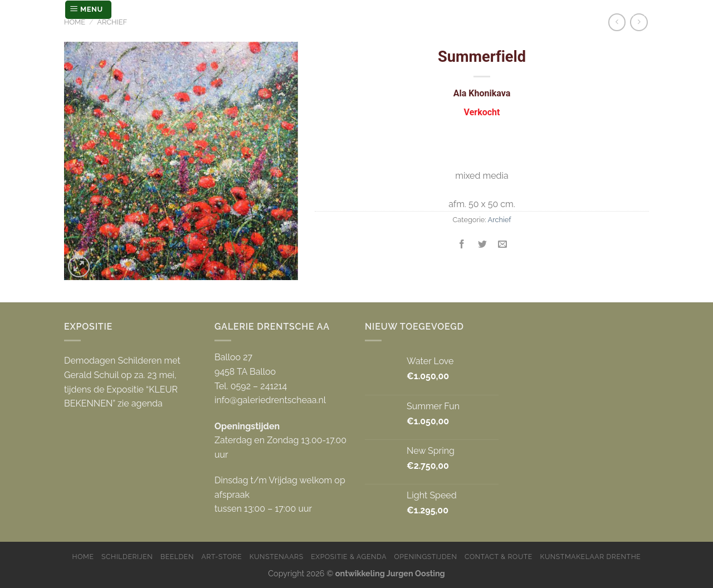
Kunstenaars (277, 557)
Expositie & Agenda (349, 557)
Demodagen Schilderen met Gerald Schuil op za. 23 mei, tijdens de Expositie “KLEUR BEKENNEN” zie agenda (122, 382)
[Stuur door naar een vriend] (502, 245)
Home (75, 22)
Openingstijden (426, 557)
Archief (112, 22)
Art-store (222, 557)
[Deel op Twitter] (482, 245)
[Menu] (88, 10)
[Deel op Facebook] (462, 245)
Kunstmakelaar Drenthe (590, 557)
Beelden (177, 557)
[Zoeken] (639, 9)
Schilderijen (127, 557)
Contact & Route (499, 557)
